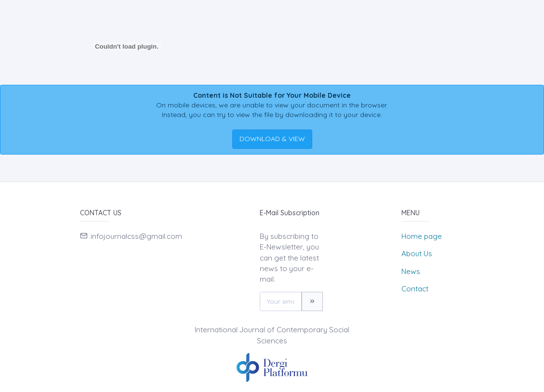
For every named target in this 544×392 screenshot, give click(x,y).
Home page (422, 236)
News (411, 271)
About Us (417, 254)
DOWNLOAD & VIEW (272, 139)
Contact (415, 289)
